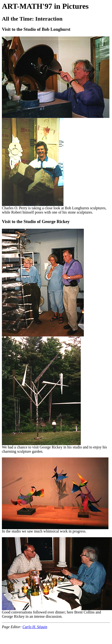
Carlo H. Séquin (35, 627)
